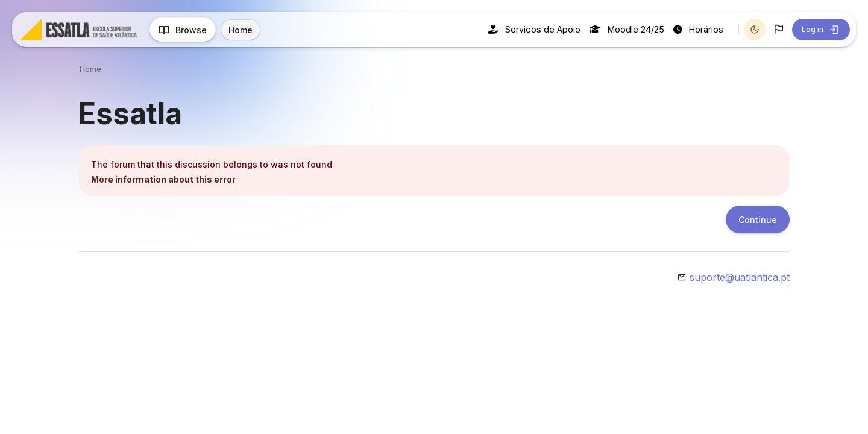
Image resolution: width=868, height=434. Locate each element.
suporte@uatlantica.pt (740, 277)
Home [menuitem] (241, 30)
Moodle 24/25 (627, 29)
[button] (779, 30)
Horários (698, 29)
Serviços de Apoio (534, 29)
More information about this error (163, 179)
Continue (758, 220)
